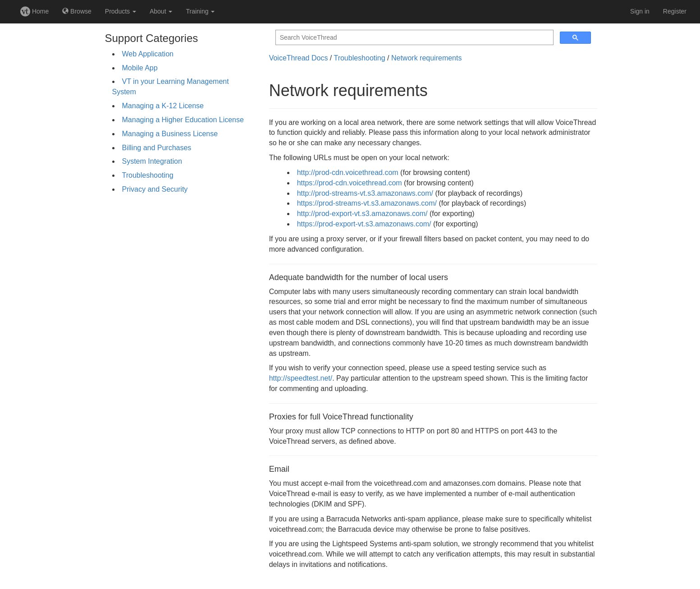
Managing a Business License (170, 134)
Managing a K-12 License (163, 106)
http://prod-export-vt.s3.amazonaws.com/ (362, 214)
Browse (77, 11)
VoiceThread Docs (299, 58)
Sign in (640, 11)
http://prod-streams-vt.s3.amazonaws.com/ (365, 193)
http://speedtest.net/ (301, 378)
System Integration (152, 161)
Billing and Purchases (157, 148)
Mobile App (140, 68)
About (161, 11)
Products (121, 11)
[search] (414, 38)
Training (200, 11)
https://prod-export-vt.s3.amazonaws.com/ (364, 224)
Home (34, 11)
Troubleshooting (148, 175)
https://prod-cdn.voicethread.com (350, 183)
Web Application (148, 54)
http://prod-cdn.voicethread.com (348, 173)
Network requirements (427, 58)
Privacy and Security (155, 189)
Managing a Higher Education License (183, 120)
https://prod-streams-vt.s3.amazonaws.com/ (367, 203)
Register (675, 11)
